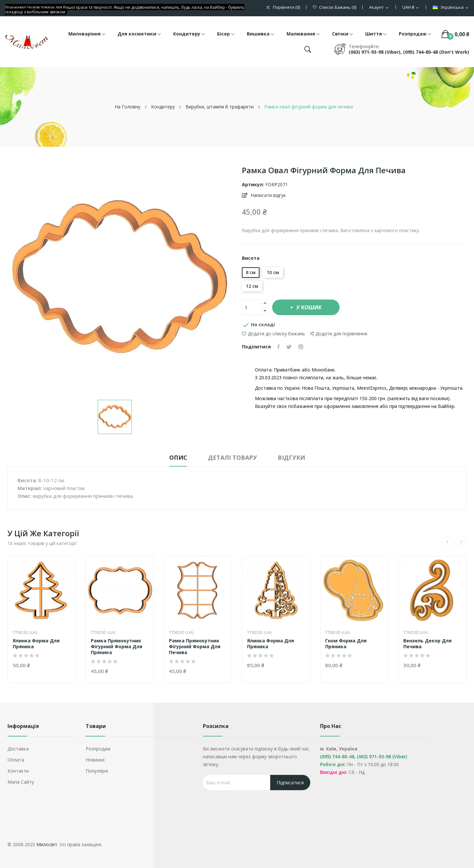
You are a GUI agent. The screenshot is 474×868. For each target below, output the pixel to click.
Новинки (95, 760)
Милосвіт (47, 844)
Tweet (289, 347)
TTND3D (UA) (25, 633)
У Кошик (308, 307)
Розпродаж (98, 749)
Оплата (16, 760)
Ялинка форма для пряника (36, 644)
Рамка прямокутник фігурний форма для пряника (117, 647)
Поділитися (279, 347)
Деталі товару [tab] (232, 457)
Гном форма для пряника (346, 644)
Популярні (97, 771)
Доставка (18, 749)
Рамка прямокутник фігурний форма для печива (195, 647)
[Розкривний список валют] (411, 7)
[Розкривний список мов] (451, 7)
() (335, 7)
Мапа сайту (21, 782)
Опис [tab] (178, 457)
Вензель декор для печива (427, 644)
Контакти (18, 771)
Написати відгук (268, 195)
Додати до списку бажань (273, 334)
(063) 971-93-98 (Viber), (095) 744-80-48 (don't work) (409, 52)
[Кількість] (252, 307)
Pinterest (301, 347)
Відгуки (291, 457)
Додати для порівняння (339, 334)
